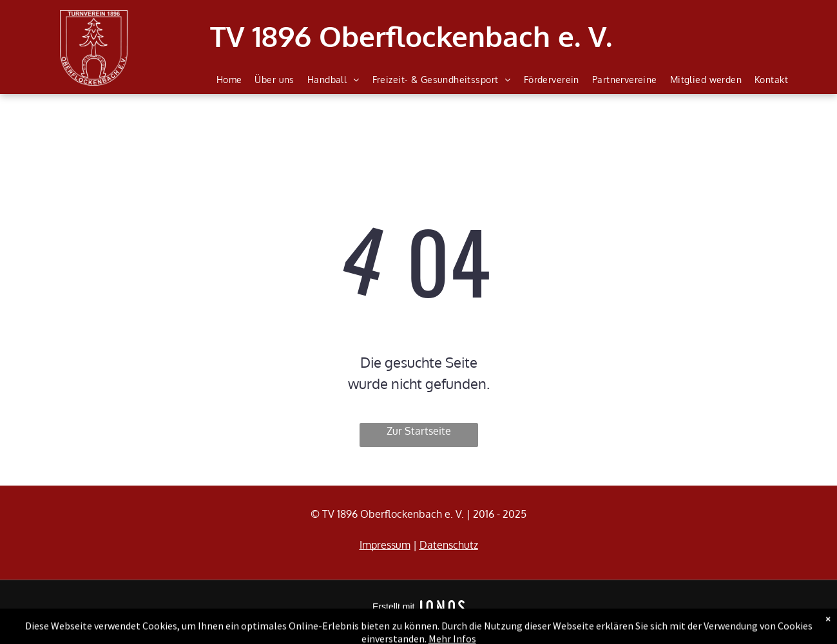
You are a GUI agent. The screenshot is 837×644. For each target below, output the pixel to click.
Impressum (385, 545)
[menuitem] (229, 80)
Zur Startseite (419, 431)
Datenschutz (449, 545)
